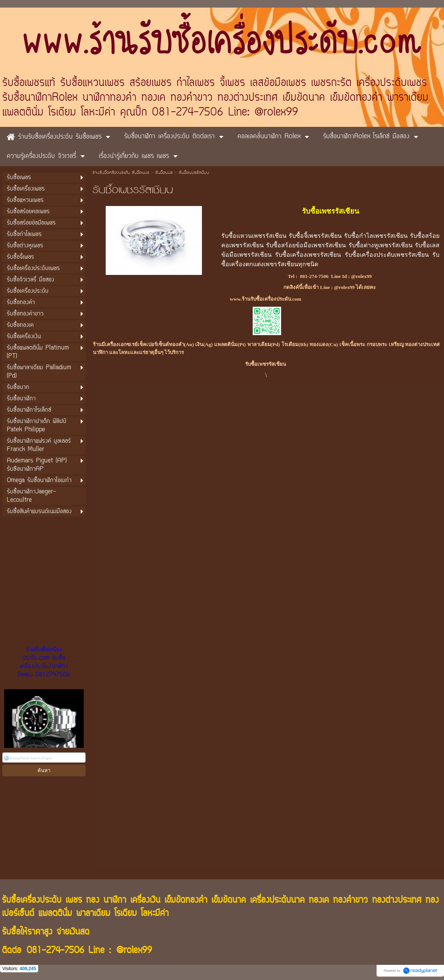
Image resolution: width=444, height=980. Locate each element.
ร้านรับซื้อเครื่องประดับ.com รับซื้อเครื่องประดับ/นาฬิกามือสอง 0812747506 (44, 662)
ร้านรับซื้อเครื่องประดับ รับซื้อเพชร (121, 173)
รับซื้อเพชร (164, 173)
